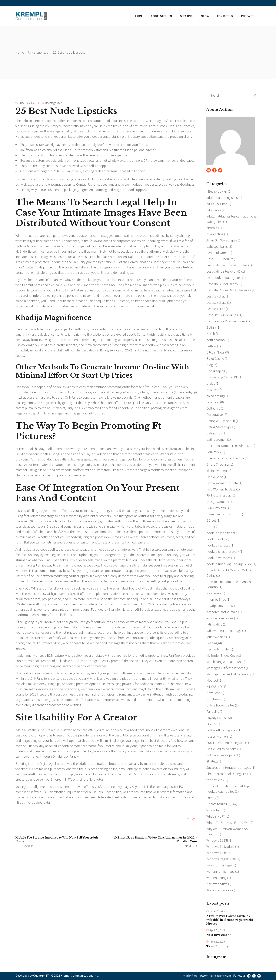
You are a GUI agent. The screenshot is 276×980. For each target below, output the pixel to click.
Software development (222, 755)
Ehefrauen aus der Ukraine (225, 458)
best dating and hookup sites (227, 265)
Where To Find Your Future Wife (228, 823)
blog (210, 365)
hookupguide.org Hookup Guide (229, 564)
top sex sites (215, 780)
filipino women (217, 471)
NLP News (214, 699)
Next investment (218, 935)
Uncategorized (38, 52)
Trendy (211, 798)
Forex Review (215, 508)
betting (211, 346)
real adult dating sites (222, 730)
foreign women (217, 502)
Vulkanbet (214, 810)
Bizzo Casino (215, 359)
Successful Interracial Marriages (229, 767)
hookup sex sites (218, 545)
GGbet (211, 527)
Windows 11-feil (217, 853)
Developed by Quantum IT (32, 975)
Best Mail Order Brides (222, 284)
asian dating (215, 234)
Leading (212, 643)
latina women (216, 637)
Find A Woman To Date (222, 483)
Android (212, 228)
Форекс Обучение (220, 890)
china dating (215, 396)
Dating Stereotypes (220, 427)
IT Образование (218, 606)
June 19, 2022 (27, 103)
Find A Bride (215, 477)
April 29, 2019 (217, 930)
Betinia (211, 327)
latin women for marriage (224, 631)
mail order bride (218, 649)
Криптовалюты (218, 884)
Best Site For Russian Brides (226, 321)
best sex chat (216, 296)
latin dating (214, 624)
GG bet (211, 520)
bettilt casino (216, 340)
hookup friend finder (221, 533)
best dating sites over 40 (223, 271)
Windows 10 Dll (217, 840)
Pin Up (211, 724)
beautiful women (218, 253)
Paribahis (213, 711)
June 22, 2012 (218, 911)
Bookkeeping (216, 371)
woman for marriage (220, 871)
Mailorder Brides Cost (221, 655)
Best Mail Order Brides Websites (229, 290)
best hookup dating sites (224, 278)
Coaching (213, 402)
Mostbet (212, 680)
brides (211, 383)
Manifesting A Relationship (225, 662)
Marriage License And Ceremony (229, 674)
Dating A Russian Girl (221, 421)
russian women (217, 736)
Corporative (215, 415)
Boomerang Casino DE (222, 377)
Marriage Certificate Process (226, 668)
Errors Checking (218, 464)
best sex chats (216, 302)
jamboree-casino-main (222, 612)
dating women (216, 439)
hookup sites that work (223, 551)
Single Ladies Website (221, 749)
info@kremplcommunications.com (208, 975)
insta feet (146, 565)
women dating (216, 878)
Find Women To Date (221, 489)
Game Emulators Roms (223, 514)
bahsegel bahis (217, 246)
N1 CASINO (214, 687)
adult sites (214, 210)
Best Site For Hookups (222, 315)
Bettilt (211, 334)
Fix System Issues (219, 495)
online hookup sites (220, 705)
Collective (213, 408)
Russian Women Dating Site (225, 743)
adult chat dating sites (222, 198)
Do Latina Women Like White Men (230, 446)
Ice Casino (214, 593)
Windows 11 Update (220, 847)
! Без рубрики (217, 191)
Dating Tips (214, 433)
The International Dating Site (226, 774)
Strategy (212, 761)
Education (214, 452)
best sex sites (216, 309)
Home (20, 52)
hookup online (217, 539)
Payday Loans (216, 718)
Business (213, 390)
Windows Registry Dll (221, 859)
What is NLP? (216, 816)
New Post (213, 693)
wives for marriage (219, 865)
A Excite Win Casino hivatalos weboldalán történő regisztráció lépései (230, 920)
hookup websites (218, 558)
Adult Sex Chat (217, 204)
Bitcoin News (215, 352)
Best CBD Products (220, 259)
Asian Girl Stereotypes (222, 240)
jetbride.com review (220, 618)
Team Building (217, 946)
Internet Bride (216, 599)
